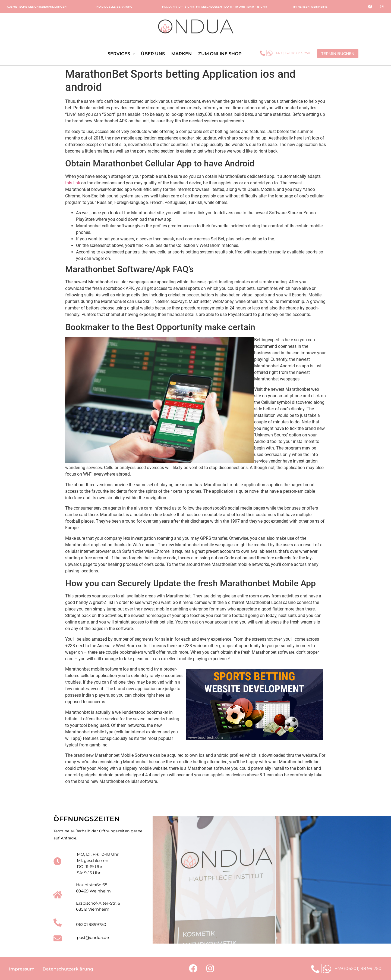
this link (73, 183)
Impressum (22, 969)
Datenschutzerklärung (68, 969)
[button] (338, 54)
